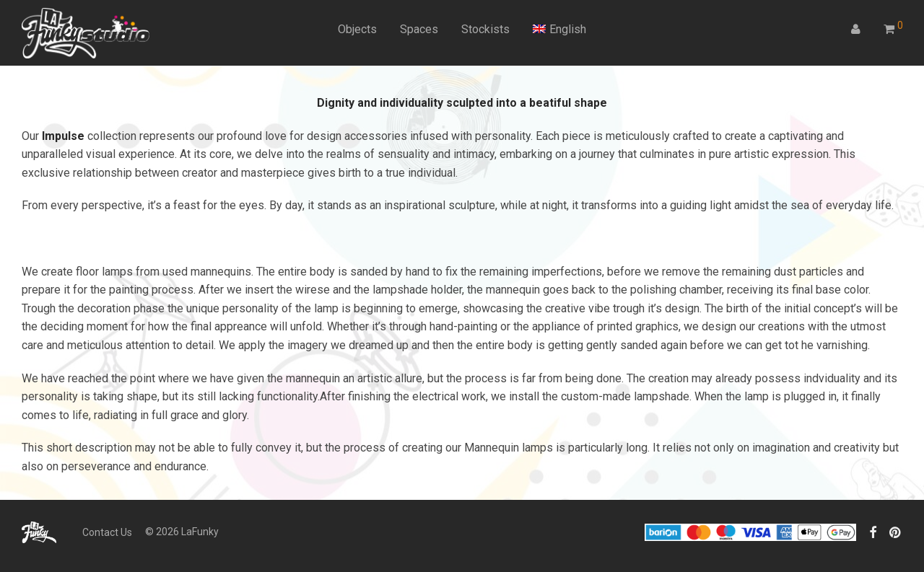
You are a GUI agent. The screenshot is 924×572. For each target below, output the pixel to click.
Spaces (419, 29)
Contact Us (107, 532)
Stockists (485, 29)
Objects (357, 29)
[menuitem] (559, 30)
